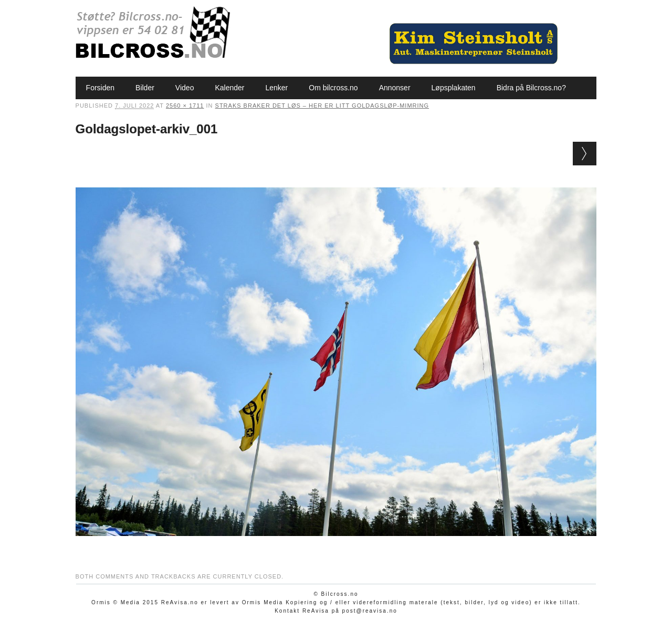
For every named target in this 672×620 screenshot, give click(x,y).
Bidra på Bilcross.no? (531, 88)
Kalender (229, 88)
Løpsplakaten (454, 88)
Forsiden (100, 88)
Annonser (395, 88)
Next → (585, 154)
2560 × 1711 (185, 106)
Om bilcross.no (333, 88)
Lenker (276, 88)
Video (185, 88)
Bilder (145, 88)
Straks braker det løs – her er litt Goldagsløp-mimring (322, 106)
